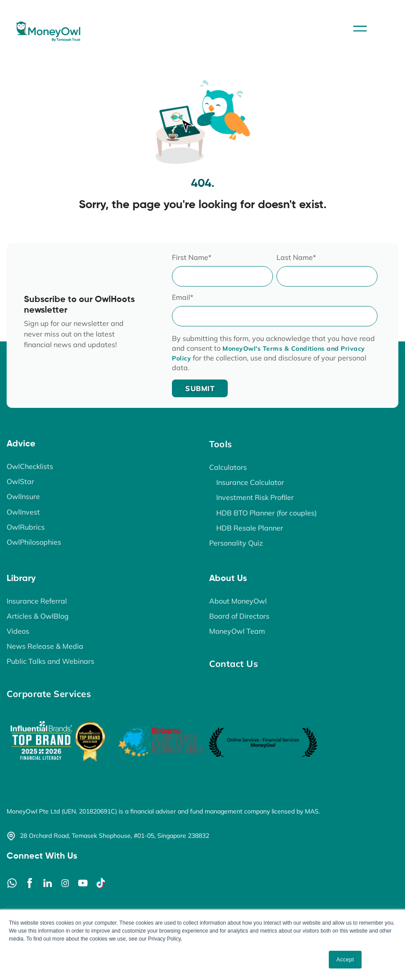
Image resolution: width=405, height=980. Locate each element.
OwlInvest (23, 511)
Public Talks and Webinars (51, 661)
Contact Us (234, 663)
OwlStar (20, 481)
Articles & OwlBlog (38, 616)
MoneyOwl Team (237, 631)
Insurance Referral (37, 600)
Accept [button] (345, 960)
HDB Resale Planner (250, 527)
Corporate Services (49, 693)
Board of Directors (239, 616)
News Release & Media (45, 646)
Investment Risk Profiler (255, 497)
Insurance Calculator (250, 482)
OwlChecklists (30, 466)
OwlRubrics (26, 527)
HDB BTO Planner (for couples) (267, 512)
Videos (18, 631)
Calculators (228, 467)
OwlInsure (23, 496)
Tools (221, 444)
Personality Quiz (236, 542)
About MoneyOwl (238, 600)
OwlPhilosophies (34, 542)
